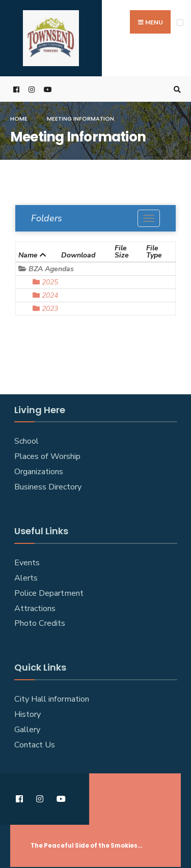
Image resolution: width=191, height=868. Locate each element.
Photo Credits (40, 623)
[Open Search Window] (176, 89)
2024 (45, 295)
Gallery (27, 730)
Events (27, 563)
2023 (45, 309)
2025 (45, 282)
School (26, 441)
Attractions (35, 609)
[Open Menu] (180, 23)
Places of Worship (47, 456)
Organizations (39, 472)
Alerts (26, 578)
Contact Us (35, 745)
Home (19, 119)
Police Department (49, 593)
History (28, 714)
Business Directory (48, 487)
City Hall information (52, 699)
